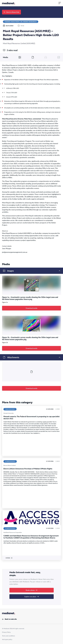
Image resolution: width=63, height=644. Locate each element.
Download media (31, 308)
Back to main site (9, 619)
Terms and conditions (9, 636)
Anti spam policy (7, 639)
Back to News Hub (11, 12)
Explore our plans (32, 597)
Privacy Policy (6, 632)
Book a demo (31, 590)
